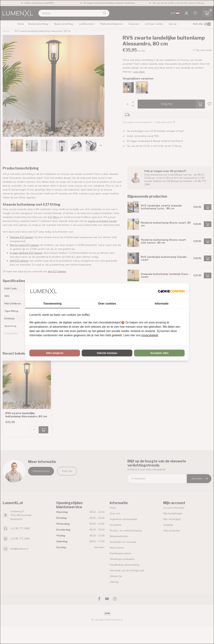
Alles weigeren (55, 353)
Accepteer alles (159, 353)
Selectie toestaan (107, 353)
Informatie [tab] (162, 304)
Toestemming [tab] (52, 304)
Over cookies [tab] (107, 304)
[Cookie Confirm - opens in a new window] (171, 291)
